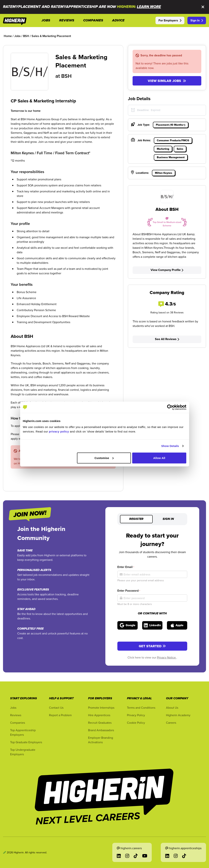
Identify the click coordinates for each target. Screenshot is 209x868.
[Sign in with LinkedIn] (152, 625)
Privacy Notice (167, 657)
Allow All (159, 458)
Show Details (170, 446)
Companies (18, 723)
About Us (172, 708)
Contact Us (56, 708)
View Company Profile (167, 270)
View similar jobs (167, 81)
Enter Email (126, 567)
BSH (66, 76)
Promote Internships (101, 708)
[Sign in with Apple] (177, 625)
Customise (104, 458)
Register (136, 519)
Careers (171, 723)
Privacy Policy (136, 715)
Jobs (13, 708)
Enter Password (129, 591)
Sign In (197, 20)
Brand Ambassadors (101, 730)
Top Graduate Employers (26, 742)
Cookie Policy (136, 723)
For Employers (170, 20)
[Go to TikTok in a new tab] (136, 856)
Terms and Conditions (141, 708)
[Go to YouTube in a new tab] (145, 856)
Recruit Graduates (100, 723)
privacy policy (59, 431)
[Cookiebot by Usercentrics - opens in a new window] (170, 407)
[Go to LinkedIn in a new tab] (119, 856)
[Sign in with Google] (128, 625)
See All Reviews (167, 339)
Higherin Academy (178, 715)
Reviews (16, 715)
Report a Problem (60, 715)
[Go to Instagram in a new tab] (127, 856)
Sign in (168, 519)
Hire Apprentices (99, 715)
